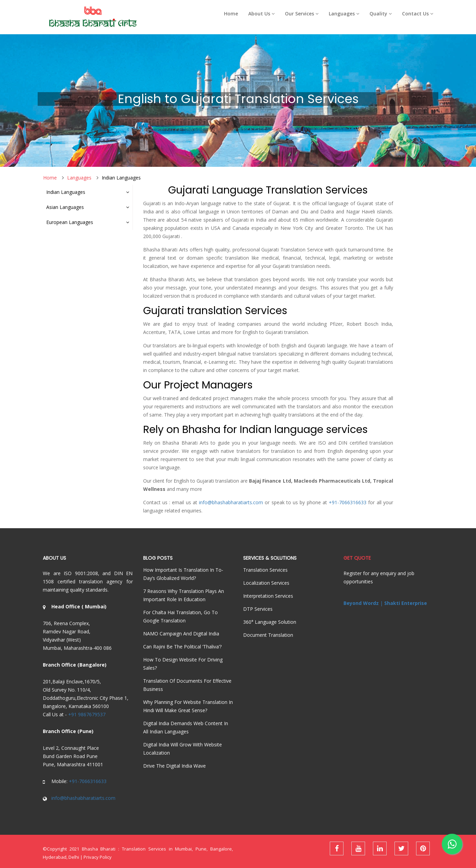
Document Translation (268, 635)
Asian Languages (88, 207)
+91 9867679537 (87, 714)
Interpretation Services (268, 596)
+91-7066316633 (348, 502)
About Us (261, 14)
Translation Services (265, 570)
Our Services (302, 14)
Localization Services (266, 583)
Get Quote (357, 558)
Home (231, 14)
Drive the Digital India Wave (174, 766)
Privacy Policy (98, 857)
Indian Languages (121, 178)
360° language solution (270, 622)
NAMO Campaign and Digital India (181, 634)
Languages (344, 14)
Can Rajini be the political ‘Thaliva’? (182, 647)
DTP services (258, 609)
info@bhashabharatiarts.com (231, 502)
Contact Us (418, 14)
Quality (381, 14)
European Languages (88, 222)
